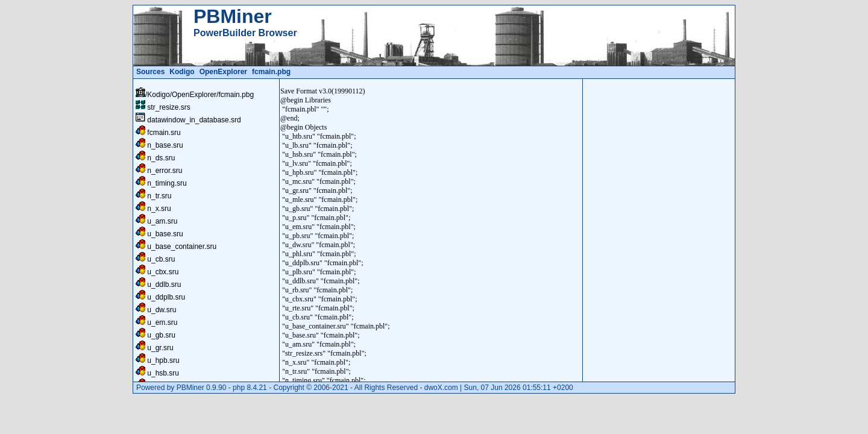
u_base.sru (165, 234)
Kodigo (182, 72)
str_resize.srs (168, 107)
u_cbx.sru (163, 272)
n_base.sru (165, 145)
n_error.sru (165, 171)
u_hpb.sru (163, 360)
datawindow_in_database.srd (194, 120)
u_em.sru (162, 322)
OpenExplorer (223, 72)
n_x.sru (159, 209)
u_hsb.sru (163, 373)
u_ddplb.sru (166, 297)
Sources (150, 72)
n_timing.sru (167, 183)
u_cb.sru (161, 259)
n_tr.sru (159, 196)
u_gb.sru (161, 335)
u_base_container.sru (182, 247)
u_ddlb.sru (164, 285)
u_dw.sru (162, 310)
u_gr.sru (160, 348)
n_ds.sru (161, 158)
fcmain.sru (164, 133)
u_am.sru (162, 221)
